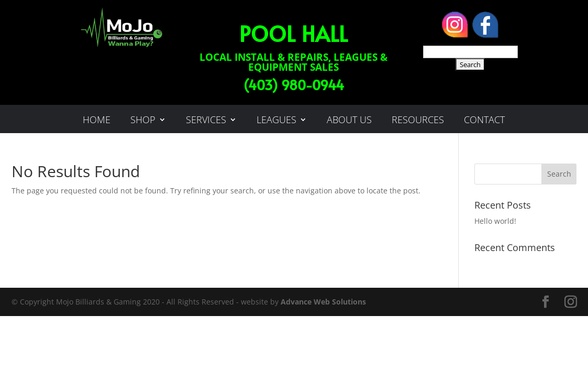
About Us (349, 121)
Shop (143, 121)
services (206, 121)
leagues (276, 121)
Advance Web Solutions (323, 302)
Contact (484, 121)
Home (97, 121)
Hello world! (495, 221)
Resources (418, 121)
